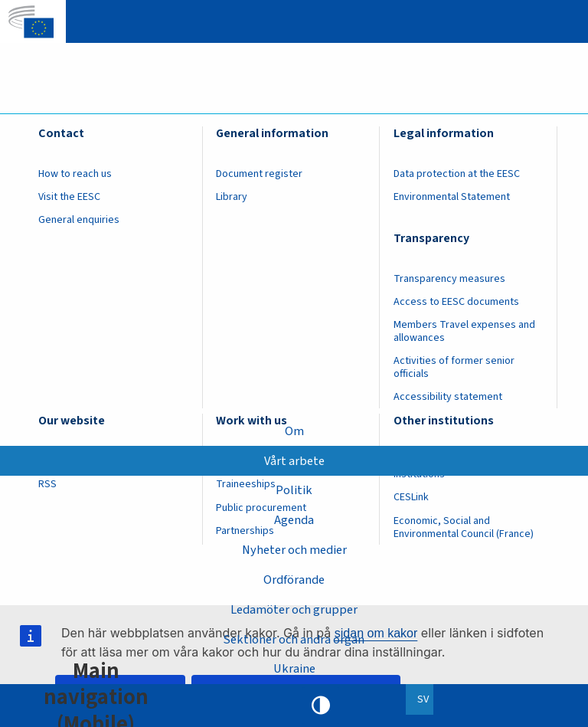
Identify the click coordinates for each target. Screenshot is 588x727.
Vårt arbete (294, 460)
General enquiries (79, 220)
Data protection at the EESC (457, 174)
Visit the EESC (69, 197)
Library (232, 197)
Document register (259, 174)
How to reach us (75, 174)
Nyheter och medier (294, 550)
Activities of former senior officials (454, 367)
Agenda (294, 520)
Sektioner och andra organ (294, 639)
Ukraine (294, 669)
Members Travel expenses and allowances (464, 331)
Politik (294, 490)
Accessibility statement (448, 397)
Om (294, 431)
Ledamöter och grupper (294, 609)
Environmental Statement (452, 197)
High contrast (321, 706)
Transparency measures (449, 279)
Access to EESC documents (456, 302)
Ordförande (294, 580)
